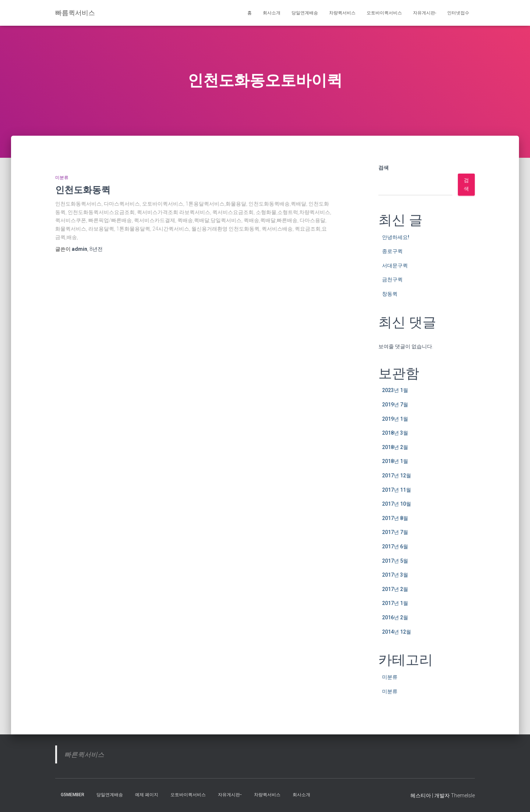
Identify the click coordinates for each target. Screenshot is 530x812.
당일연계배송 (305, 13)
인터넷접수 (458, 13)
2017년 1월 (395, 603)
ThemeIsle (463, 795)
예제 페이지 (147, 795)
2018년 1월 (395, 461)
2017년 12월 (397, 476)
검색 (384, 168)
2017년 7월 (395, 532)
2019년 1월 (395, 419)
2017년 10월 (397, 504)
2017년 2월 (395, 589)
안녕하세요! (396, 237)
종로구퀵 (392, 251)
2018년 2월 (395, 447)
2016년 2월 (395, 617)
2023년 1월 (395, 390)
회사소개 (272, 13)
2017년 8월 (395, 518)
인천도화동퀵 (83, 190)
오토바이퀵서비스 (384, 13)
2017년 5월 (395, 561)
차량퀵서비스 (342, 13)
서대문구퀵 (395, 266)
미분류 (62, 178)
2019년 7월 (395, 405)
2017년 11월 (397, 490)
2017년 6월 (395, 546)
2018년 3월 (395, 433)
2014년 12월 (397, 632)
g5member (73, 795)
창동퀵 (390, 294)
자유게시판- (425, 13)
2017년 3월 (395, 575)
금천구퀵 (392, 279)
